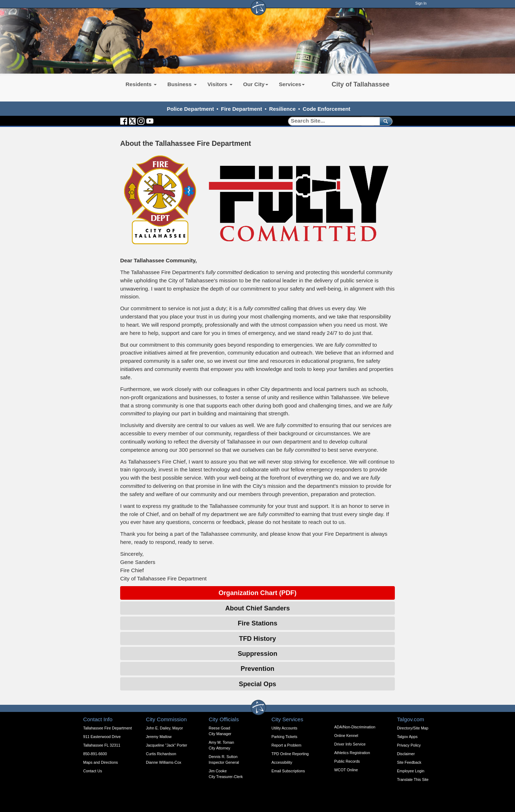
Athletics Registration (352, 753)
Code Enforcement (326, 109)
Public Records (347, 761)
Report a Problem (286, 745)
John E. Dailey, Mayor (164, 728)
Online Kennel (346, 736)
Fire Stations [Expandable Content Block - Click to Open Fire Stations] (258, 623)
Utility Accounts (284, 728)
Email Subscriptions (288, 771)
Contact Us (93, 771)
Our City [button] (256, 84)
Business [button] (182, 84)
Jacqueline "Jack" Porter (166, 745)
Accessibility (282, 762)
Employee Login (411, 771)
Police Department (190, 109)
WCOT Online (346, 770)
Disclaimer (406, 754)
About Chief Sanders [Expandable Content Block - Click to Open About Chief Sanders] (258, 608)
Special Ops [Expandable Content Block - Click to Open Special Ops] (258, 684)
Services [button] (292, 84)
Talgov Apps (407, 737)
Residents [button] (141, 84)
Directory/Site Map (413, 728)
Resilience (282, 109)
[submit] (385, 121)
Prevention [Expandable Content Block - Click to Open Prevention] (257, 669)
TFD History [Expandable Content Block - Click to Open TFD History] (257, 638)
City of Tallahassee (360, 84)
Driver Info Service (350, 744)
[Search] (331, 121)
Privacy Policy (409, 745)
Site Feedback (409, 762)
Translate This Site (413, 779)
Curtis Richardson (161, 754)
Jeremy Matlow (159, 737)
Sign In (421, 3)
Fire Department (242, 109)
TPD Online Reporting (290, 754)
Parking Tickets (284, 737)
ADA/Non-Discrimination (355, 727)
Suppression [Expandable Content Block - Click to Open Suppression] (258, 653)
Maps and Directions (101, 762)
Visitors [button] (220, 84)
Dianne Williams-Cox (164, 762)
